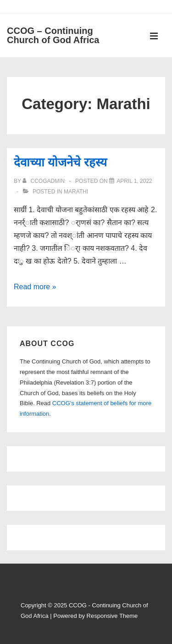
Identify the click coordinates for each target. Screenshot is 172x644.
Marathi (76, 192)
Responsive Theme (112, 616)
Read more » (35, 287)
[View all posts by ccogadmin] (44, 181)
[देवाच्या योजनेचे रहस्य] (134, 181)
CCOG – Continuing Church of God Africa (53, 35)
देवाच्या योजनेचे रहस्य (60, 162)
